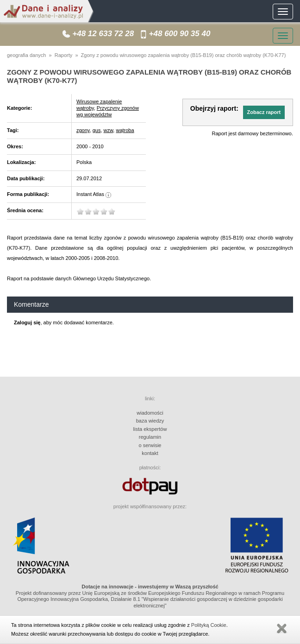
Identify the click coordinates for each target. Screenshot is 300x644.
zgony (83, 130)
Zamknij (281, 629)
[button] (264, 112)
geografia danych (26, 55)
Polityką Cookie (209, 625)
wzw (109, 130)
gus (97, 130)
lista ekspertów (150, 429)
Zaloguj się (27, 322)
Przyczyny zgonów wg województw (108, 111)
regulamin (150, 437)
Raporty (64, 55)
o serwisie (150, 445)
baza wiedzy (150, 421)
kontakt (150, 453)
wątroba (125, 130)
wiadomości (150, 413)
